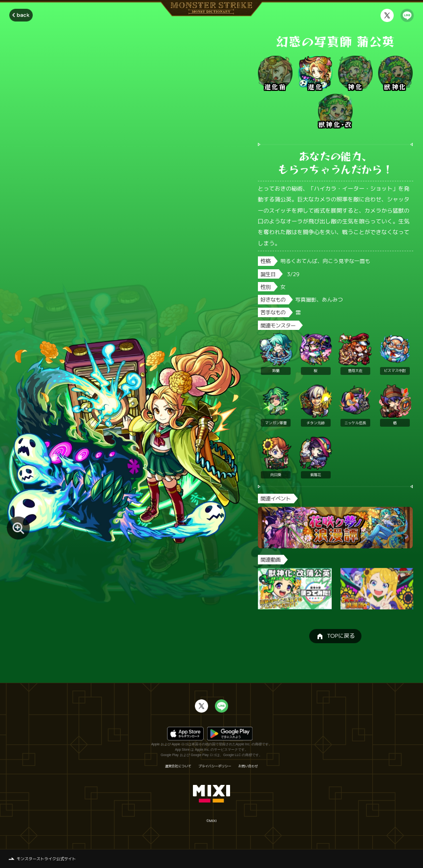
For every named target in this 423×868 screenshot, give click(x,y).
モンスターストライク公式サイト (46, 859)
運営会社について (178, 767)
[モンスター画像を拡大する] (18, 528)
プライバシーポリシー (215, 767)
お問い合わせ (248, 767)
